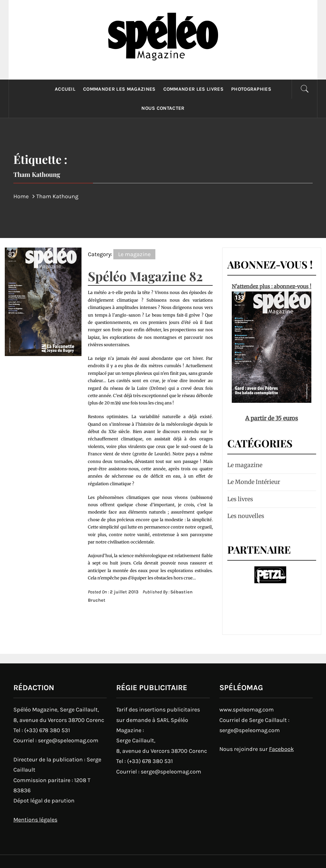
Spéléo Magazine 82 (145, 276)
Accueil (65, 89)
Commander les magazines (119, 89)
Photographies (251, 89)
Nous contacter (163, 108)
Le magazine (134, 254)
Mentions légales (35, 820)
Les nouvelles (246, 516)
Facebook (281, 749)
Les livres (240, 499)
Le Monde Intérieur (254, 482)
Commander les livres (193, 89)
